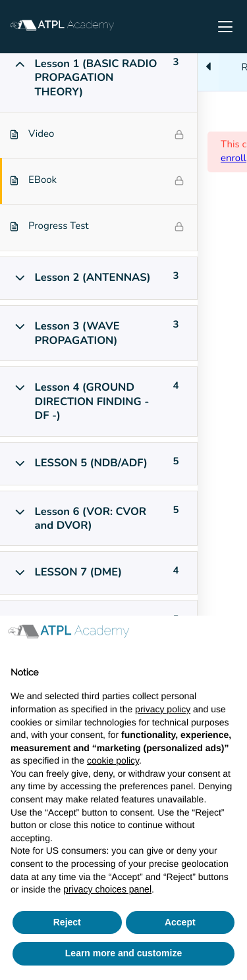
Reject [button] (67, 922)
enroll (233, 159)
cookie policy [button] (113, 760)
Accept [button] (180, 922)
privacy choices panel (107, 889)
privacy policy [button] (163, 709)
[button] (230, 637)
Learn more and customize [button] (123, 953)
